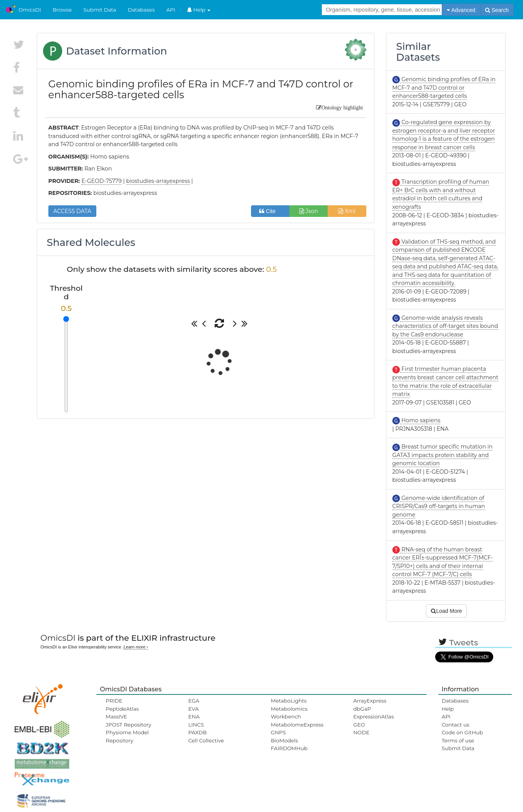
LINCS (196, 725)
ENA (194, 716)
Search (497, 10)
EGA (194, 701)
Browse (62, 10)
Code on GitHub (462, 732)
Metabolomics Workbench (289, 713)
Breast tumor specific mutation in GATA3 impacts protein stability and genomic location (442, 455)
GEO (359, 725)
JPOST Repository (128, 725)
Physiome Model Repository (127, 736)
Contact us (455, 725)
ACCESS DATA (72, 211)
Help (199, 10)
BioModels (284, 740)
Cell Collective (206, 740)
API (171, 10)
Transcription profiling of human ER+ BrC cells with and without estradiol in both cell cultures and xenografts (441, 194)
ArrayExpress (370, 701)
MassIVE (116, 716)
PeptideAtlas (122, 709)
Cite (270, 211)
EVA (194, 709)
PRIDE (114, 701)
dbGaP (362, 709)
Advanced (461, 10)
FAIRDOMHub (289, 748)
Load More (446, 611)
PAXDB (198, 732)
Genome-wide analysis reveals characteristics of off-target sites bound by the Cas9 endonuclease (445, 326)
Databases (141, 10)
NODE (361, 732)
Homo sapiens (420, 420)
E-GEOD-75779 (101, 181)
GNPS (278, 732)
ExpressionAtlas (373, 716)
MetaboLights (289, 701)
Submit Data (100, 10)
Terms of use (458, 740)
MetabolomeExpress (297, 725)
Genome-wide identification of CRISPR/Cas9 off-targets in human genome (439, 506)
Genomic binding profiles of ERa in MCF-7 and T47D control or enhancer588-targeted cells (444, 88)
